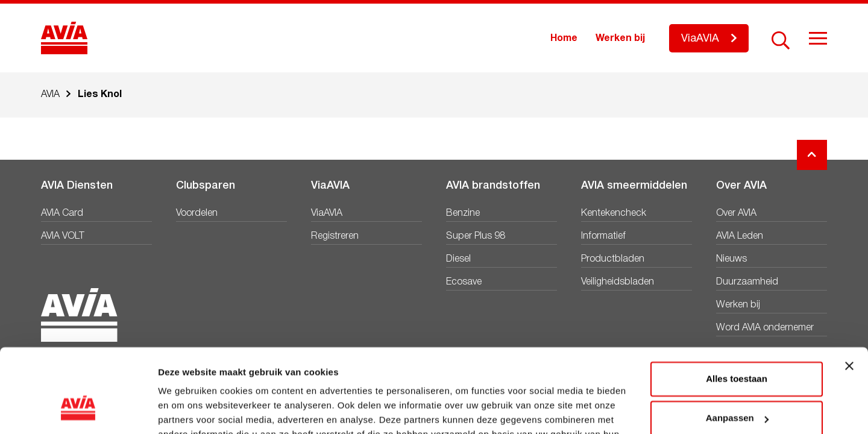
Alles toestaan (737, 307)
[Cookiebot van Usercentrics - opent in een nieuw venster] (78, 410)
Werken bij (620, 39)
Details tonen (187, 410)
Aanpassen (737, 346)
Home (564, 39)
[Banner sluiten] (849, 294)
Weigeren (736, 386)
